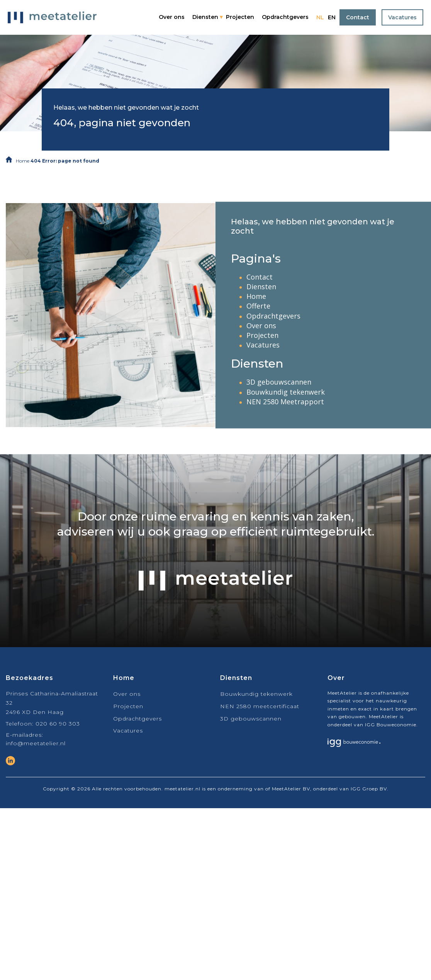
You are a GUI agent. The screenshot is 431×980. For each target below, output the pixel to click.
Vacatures (402, 17)
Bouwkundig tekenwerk (286, 392)
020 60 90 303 (58, 724)
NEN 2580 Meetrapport (285, 402)
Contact (358, 17)
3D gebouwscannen (279, 382)
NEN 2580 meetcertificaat (260, 706)
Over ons (172, 17)
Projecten (240, 17)
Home (23, 161)
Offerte (258, 306)
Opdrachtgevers (285, 17)
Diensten (205, 17)
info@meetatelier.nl (36, 743)
